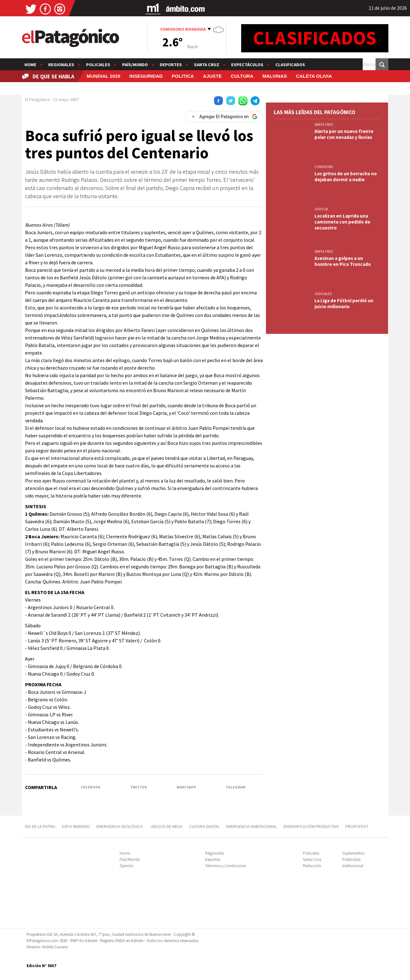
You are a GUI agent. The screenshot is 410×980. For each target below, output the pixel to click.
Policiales (98, 65)
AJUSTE (212, 76)
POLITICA (183, 76)
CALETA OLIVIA (314, 76)
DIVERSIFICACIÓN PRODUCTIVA (311, 826)
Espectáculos (247, 65)
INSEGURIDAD (146, 76)
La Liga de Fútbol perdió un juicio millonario (344, 303)
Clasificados (290, 65)
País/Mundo (135, 65)
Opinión (127, 866)
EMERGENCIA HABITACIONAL (252, 826)
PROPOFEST (357, 826)
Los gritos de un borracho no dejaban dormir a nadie (346, 177)
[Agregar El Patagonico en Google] (224, 117)
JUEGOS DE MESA (166, 826)
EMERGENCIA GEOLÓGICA (120, 826)
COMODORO (324, 167)
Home (30, 65)
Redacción (312, 866)
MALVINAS (275, 76)
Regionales (61, 65)
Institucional (353, 866)
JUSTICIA (321, 209)
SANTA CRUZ (324, 124)
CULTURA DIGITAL (204, 826)
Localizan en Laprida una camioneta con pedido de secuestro (342, 222)
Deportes (171, 65)
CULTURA (242, 76)
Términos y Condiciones (226, 866)
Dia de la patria (40, 826)
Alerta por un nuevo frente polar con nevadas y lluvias (344, 134)
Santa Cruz (207, 65)
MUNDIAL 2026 (103, 76)
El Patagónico (38, 99)
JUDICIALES (323, 294)
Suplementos (353, 853)
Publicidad (351, 859)
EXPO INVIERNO (76, 826)
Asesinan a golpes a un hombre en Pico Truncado (343, 261)
